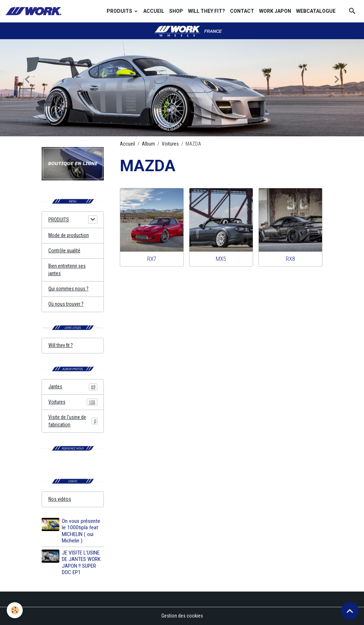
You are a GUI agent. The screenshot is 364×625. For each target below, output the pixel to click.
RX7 (152, 259)
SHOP (176, 11)
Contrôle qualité (64, 251)
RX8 (290, 259)
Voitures (170, 144)
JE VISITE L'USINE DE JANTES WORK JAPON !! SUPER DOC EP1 (81, 563)
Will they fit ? (61, 345)
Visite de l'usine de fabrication (73, 421)
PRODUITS (120, 11)
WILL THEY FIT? (207, 11)
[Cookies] (15, 610)
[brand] (34, 11)
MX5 (221, 259)
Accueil (127, 144)
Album (148, 144)
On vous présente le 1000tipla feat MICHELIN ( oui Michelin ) (81, 531)
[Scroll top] (350, 611)
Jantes (73, 387)
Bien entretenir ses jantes (67, 270)
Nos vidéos (60, 499)
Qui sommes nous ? (68, 289)
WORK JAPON (275, 11)
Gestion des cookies (182, 616)
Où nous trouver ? (66, 304)
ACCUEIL (154, 11)
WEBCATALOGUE (316, 11)
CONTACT (242, 11)
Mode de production (69, 235)
